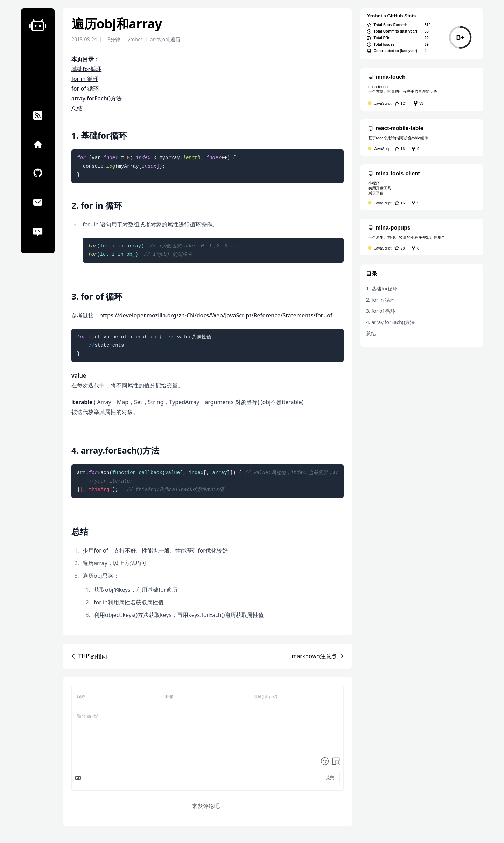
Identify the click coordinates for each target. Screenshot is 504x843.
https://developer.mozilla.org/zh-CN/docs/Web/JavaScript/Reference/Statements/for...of (216, 315)
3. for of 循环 (381, 311)
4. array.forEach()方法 (390, 322)
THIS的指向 (93, 656)
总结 (77, 108)
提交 (330, 777)
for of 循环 (85, 89)
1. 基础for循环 (382, 289)
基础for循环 (86, 69)
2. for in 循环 (380, 300)
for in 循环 (85, 79)
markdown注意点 (314, 656)
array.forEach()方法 (97, 98)
